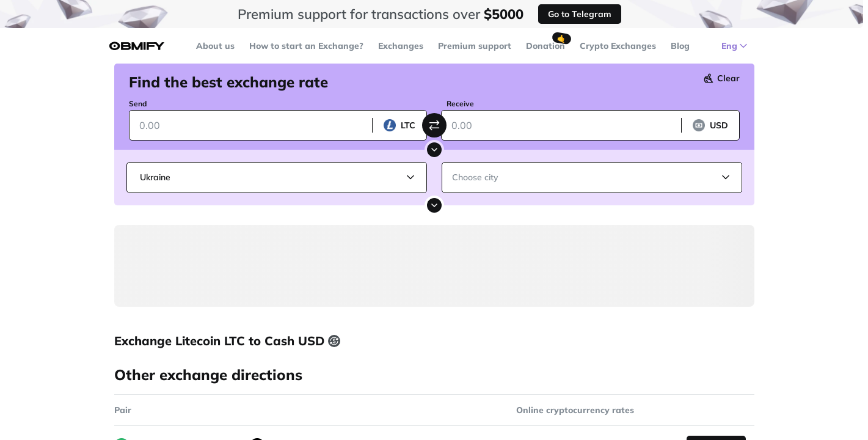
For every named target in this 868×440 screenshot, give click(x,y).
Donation (545, 46)
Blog (680, 46)
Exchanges (401, 46)
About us (215, 46)
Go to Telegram (580, 14)
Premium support (475, 46)
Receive (460, 104)
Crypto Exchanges (618, 46)
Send (138, 104)
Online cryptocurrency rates (575, 410)
